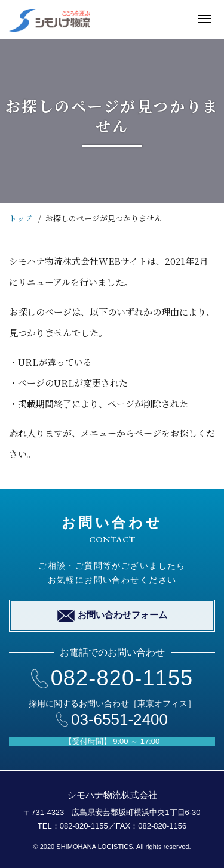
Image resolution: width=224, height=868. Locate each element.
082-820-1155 (112, 678)
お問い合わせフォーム (112, 616)
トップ (21, 218)
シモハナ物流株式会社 (112, 795)
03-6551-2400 (112, 719)
